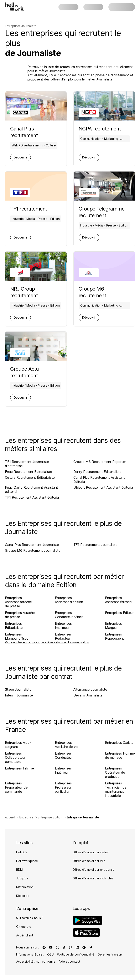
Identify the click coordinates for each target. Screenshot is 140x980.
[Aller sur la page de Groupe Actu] (36, 372)
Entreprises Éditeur (119, 613)
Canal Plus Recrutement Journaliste (32, 545)
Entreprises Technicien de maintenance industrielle (116, 789)
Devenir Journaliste (88, 695)
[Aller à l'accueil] (14, 7)
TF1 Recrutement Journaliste (95, 545)
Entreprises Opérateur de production (115, 772)
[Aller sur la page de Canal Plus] (36, 132)
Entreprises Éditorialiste (14, 626)
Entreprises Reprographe (115, 636)
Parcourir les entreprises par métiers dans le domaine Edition (47, 642)
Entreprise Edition (50, 817)
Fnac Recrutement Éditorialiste (28, 472)
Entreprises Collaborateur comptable (15, 757)
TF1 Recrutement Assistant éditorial (32, 497)
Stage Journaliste (18, 689)
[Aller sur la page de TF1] (36, 209)
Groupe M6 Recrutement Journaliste (33, 550)
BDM (19, 870)
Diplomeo (23, 896)
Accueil (10, 817)
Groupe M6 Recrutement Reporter (100, 462)
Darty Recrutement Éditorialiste (97, 472)
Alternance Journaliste (90, 689)
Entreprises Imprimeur (63, 626)
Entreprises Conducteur (64, 755)
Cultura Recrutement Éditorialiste (30, 477)
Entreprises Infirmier (20, 768)
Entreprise (26, 817)
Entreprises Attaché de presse (20, 615)
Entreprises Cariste (119, 743)
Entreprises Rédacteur (63, 636)
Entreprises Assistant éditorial (119, 600)
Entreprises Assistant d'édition (69, 600)
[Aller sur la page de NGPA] (104, 129)
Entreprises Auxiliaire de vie (67, 745)
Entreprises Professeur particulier (63, 787)
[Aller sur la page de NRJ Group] (36, 292)
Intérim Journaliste (19, 695)
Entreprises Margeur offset (16, 636)
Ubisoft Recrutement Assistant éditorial (103, 487)
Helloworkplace (27, 861)
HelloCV (22, 852)
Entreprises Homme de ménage (120, 755)
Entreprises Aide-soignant (18, 745)
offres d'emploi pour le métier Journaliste (82, 79)
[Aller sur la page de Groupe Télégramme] (104, 212)
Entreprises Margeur (113, 626)
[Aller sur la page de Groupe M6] (104, 292)
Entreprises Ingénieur (63, 770)
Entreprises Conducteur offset (69, 615)
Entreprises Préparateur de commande (16, 787)
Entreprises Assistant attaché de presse (18, 602)
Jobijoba (22, 878)
